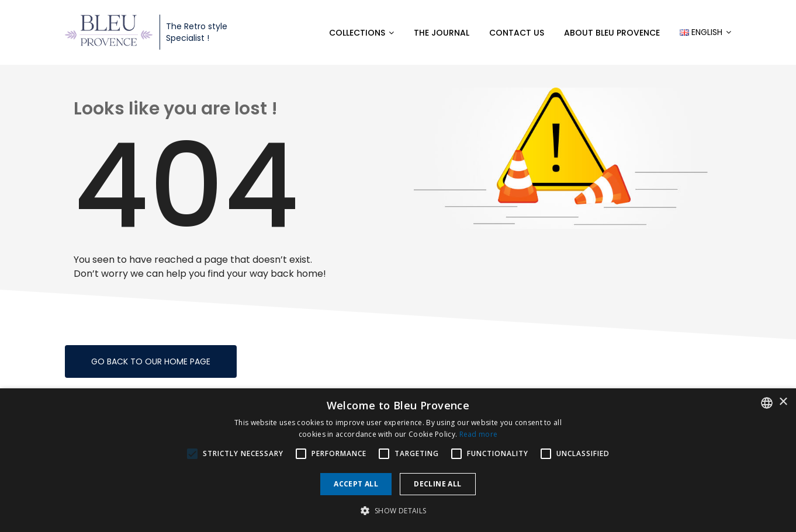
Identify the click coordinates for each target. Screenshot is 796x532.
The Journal (442, 33)
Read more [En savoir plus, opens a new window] (479, 434)
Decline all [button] (437, 484)
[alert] (398, 460)
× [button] (783, 402)
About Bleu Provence (612, 33)
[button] (398, 511)
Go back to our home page (151, 361)
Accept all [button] (356, 484)
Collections (357, 33)
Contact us (517, 33)
